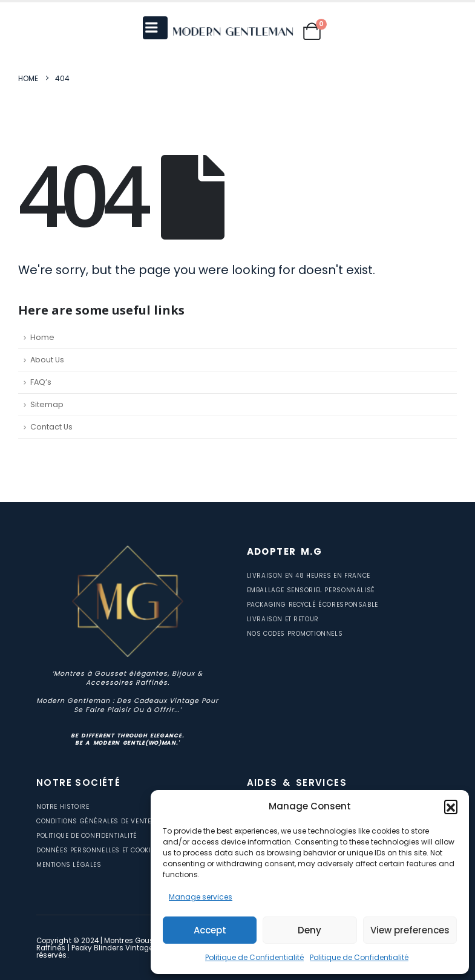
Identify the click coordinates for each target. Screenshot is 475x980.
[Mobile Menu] (156, 28)
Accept (210, 930)
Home (42, 337)
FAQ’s (41, 382)
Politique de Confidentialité (254, 957)
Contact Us (51, 427)
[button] (451, 806)
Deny (310, 930)
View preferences (410, 930)
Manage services (201, 897)
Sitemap (47, 404)
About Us (47, 360)
